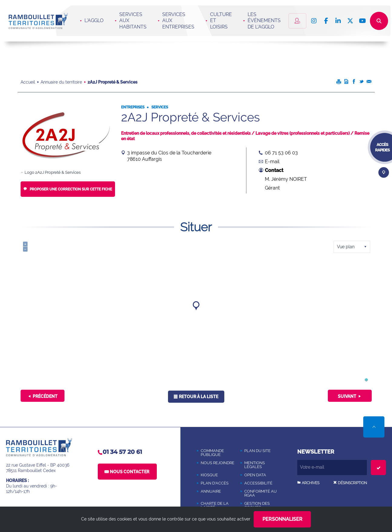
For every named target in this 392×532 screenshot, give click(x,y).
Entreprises (133, 107)
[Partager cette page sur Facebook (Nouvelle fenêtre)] (354, 83)
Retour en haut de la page (374, 427)
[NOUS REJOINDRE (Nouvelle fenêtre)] (218, 463)
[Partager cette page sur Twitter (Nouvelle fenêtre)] (361, 83)
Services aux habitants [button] (133, 21)
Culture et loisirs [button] (221, 21)
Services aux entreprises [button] (178, 21)
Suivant (347, 396)
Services (159, 107)
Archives (311, 483)
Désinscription (352, 483)
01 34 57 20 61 (122, 452)
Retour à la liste (199, 397)
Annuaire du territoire (61, 82)
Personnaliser (282, 519)
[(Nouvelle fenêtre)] (366, 380)
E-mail (272, 162)
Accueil (28, 82)
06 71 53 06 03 (281, 153)
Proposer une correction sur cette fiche (70, 189)
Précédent (45, 396)
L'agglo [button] (94, 20)
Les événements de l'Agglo (264, 21)
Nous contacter (130, 472)
